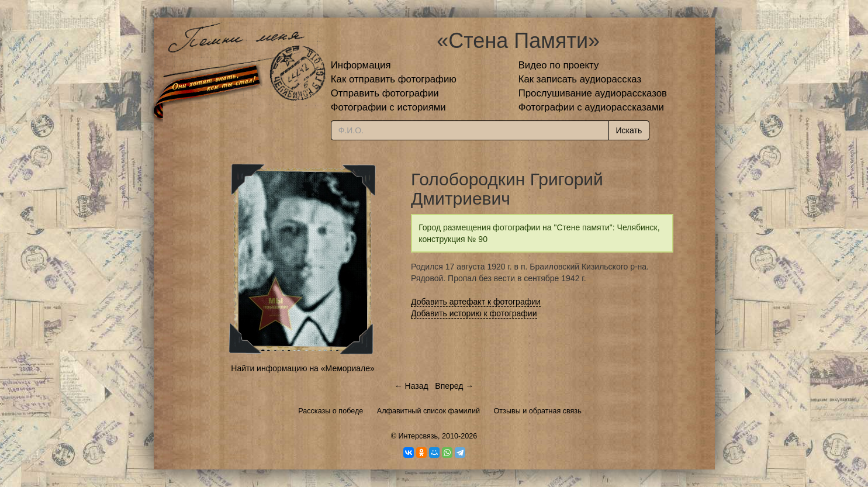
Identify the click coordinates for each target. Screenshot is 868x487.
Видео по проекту (559, 65)
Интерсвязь (418, 436)
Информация (361, 65)
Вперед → (454, 386)
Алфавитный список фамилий (428, 411)
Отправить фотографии (385, 93)
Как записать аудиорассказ (580, 79)
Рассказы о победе (331, 411)
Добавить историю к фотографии (474, 313)
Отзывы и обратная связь (538, 411)
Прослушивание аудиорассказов (593, 93)
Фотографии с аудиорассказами (591, 107)
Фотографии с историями (388, 107)
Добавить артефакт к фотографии (476, 302)
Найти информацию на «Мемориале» (302, 368)
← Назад (411, 386)
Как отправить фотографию (394, 79)
